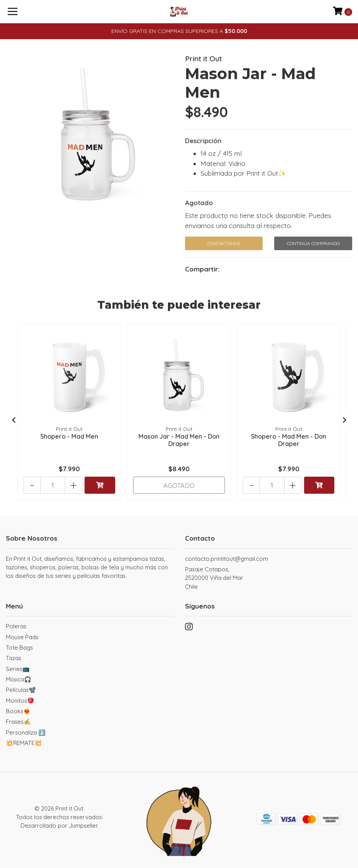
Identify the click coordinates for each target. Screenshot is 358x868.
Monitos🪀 (20, 700)
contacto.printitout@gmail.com (227, 558)
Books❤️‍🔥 (18, 711)
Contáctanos (224, 243)
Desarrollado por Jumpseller (59, 825)
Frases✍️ (18, 721)
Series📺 (18, 668)
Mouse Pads (22, 636)
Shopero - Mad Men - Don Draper (289, 439)
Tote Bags (19, 647)
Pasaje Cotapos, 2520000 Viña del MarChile (214, 578)
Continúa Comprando (313, 243)
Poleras (16, 626)
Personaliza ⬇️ (26, 732)
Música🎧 (19, 679)
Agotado (199, 203)
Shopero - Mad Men (69, 436)
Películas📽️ (21, 689)
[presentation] (14, 420)
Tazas (14, 658)
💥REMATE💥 (24, 743)
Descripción (203, 141)
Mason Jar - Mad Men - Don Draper (179, 439)
